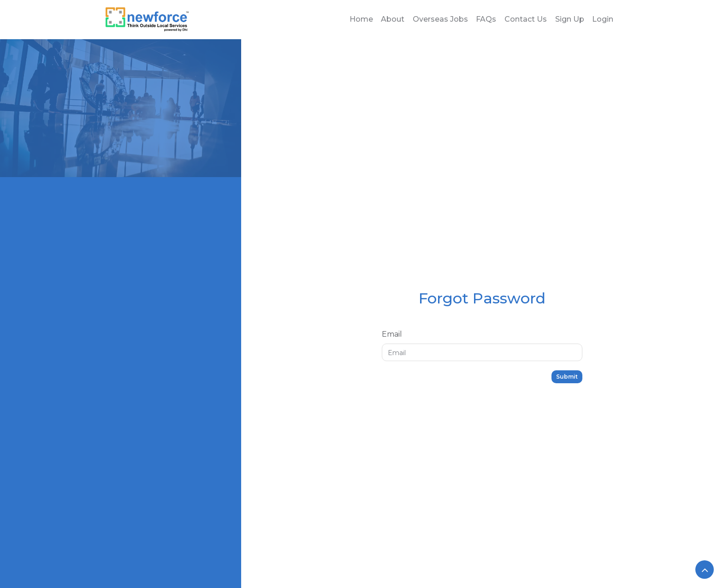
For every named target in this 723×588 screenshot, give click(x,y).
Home (361, 19)
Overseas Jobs (440, 19)
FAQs (486, 19)
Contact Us (526, 19)
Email (392, 334)
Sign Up (570, 19)
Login (603, 19)
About (393, 19)
